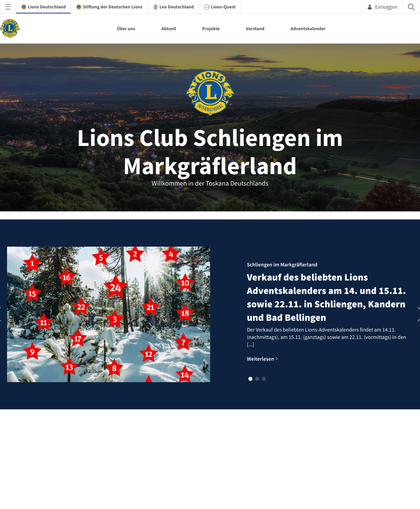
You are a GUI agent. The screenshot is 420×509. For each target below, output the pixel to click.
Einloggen (382, 7)
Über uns (126, 29)
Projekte (211, 29)
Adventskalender (308, 29)
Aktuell (169, 29)
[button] (250, 379)
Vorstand (255, 29)
